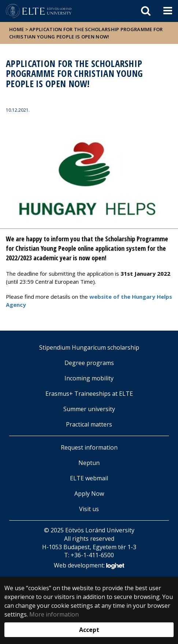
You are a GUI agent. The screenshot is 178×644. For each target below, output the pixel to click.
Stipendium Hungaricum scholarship (89, 347)
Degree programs (89, 363)
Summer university (89, 409)
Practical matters (89, 424)
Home (17, 29)
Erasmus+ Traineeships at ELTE (89, 394)
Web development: (89, 566)
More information (54, 614)
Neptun (89, 463)
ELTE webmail (89, 478)
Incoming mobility (89, 378)
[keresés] (146, 11)
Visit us (89, 509)
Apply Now (89, 494)
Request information (89, 447)
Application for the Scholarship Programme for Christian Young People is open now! (86, 33)
